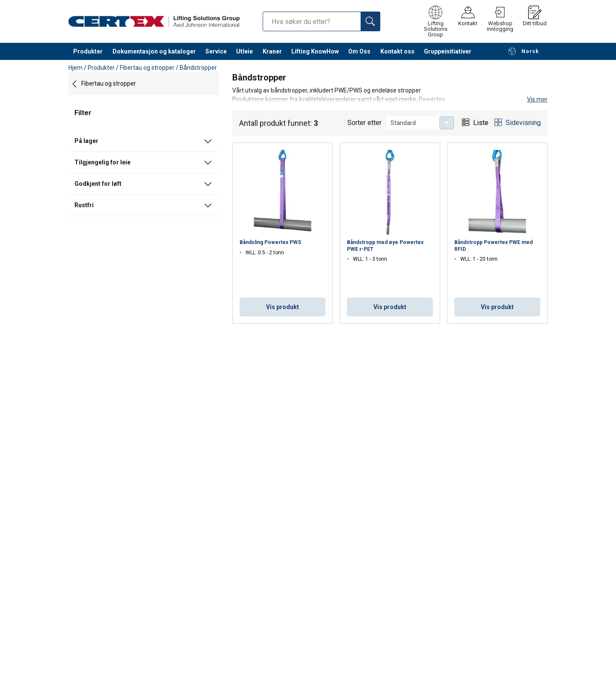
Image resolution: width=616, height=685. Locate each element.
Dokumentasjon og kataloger (154, 51)
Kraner (272, 51)
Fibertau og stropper (147, 68)
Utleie (244, 51)
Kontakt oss (397, 51)
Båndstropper (198, 68)
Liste (481, 123)
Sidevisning (523, 123)
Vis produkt (283, 307)
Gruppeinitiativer (448, 51)
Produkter (88, 51)
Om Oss (359, 51)
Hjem (76, 68)
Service (216, 51)
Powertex (432, 99)
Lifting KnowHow (315, 51)
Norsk (523, 51)
